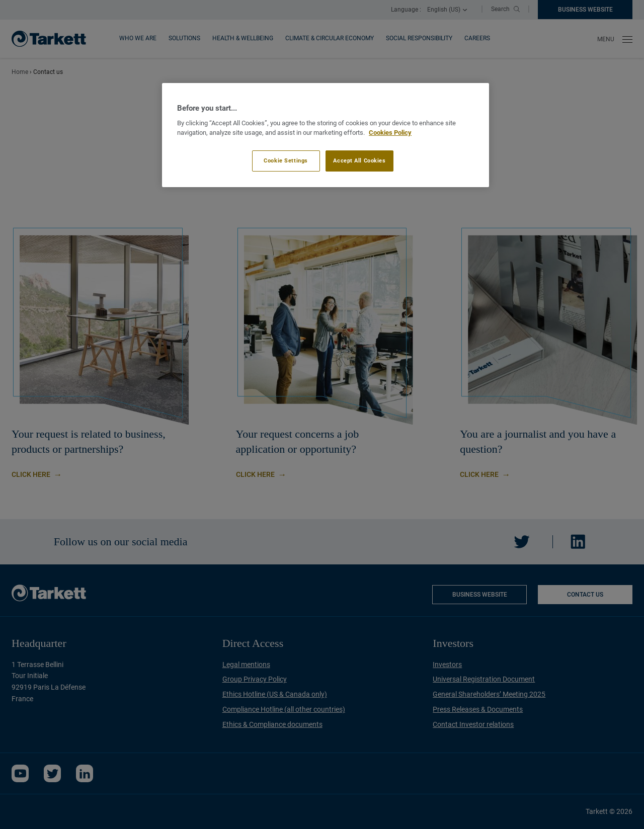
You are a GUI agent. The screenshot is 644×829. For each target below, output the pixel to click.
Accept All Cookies (359, 160)
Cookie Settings (286, 160)
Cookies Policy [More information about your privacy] (390, 133)
